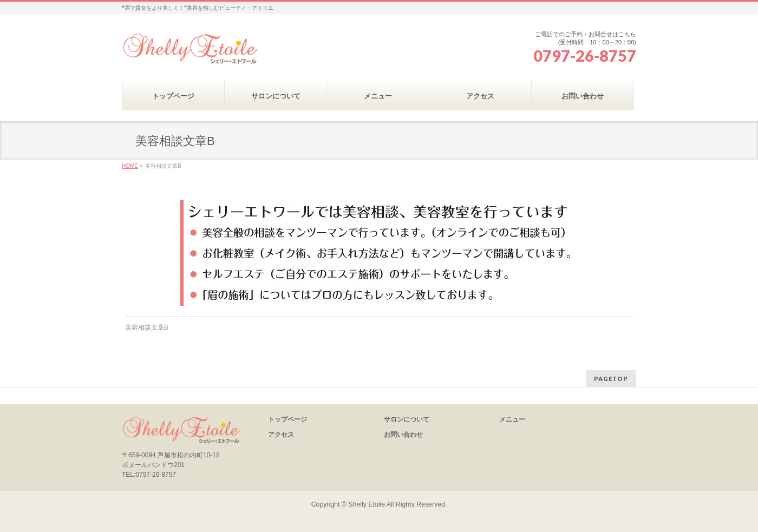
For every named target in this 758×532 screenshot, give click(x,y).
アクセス (281, 435)
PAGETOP (611, 379)
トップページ (287, 419)
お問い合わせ (403, 435)
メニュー (512, 419)
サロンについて (407, 419)
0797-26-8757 (585, 56)
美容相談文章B (147, 327)
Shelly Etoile (367, 504)
